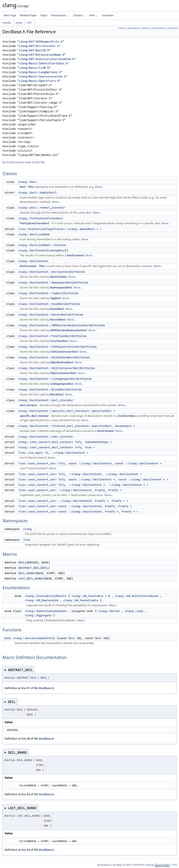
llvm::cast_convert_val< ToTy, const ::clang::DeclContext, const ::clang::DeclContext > (90, 463)
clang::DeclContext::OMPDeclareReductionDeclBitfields (62, 325)
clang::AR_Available (88, 596)
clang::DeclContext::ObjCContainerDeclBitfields (57, 368)
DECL (22, 562)
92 (28, 794)
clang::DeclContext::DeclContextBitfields (52, 272)
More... (99, 187)
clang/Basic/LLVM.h (34, 68)
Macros (146, 28)
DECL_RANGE (27, 573)
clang (19, 23)
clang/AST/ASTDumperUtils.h (41, 42)
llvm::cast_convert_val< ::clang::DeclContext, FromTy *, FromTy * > (73, 501)
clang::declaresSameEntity (34, 638)
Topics (44, 15)
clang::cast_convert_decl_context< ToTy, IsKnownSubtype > (65, 442)
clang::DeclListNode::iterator (42, 245)
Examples (108, 15)
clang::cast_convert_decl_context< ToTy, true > (57, 447)
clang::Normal (109, 611)
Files (94, 15)
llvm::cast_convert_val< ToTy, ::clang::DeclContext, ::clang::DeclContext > (80, 474)
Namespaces (60, 15)
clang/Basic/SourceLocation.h (42, 77)
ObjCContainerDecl (63, 373)
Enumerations (159, 28)
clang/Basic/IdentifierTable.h (43, 64)
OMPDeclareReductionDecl (69, 330)
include (7, 23)
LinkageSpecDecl (62, 384)
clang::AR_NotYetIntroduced (137, 596)
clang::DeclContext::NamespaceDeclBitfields (53, 283)
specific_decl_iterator (34, 416)
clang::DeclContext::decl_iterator (46, 400)
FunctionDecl (59, 341)
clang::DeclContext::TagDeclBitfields (48, 293)
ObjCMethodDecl (62, 362)
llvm (27, 540)
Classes (79, 15)
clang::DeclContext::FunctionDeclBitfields (52, 336)
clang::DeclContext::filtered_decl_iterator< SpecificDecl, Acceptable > (77, 426)
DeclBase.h (46, 688)
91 (28, 688)
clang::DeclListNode (34, 234)
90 (28, 739)
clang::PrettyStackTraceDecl (41, 218)
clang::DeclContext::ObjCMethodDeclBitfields (54, 357)
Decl (23, 187)
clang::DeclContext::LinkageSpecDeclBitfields (55, 379)
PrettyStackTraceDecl (34, 223)
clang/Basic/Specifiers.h (39, 81)
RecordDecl (58, 319)
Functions (173, 28)
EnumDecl (57, 309)
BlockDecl (57, 394)
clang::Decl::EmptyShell (37, 193)
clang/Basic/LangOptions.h (40, 72)
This (31, 187)
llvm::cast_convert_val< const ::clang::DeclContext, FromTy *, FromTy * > (78, 512)
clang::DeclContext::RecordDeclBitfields (51, 315)
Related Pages (28, 15)
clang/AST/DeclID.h (34, 50)
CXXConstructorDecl (64, 352)
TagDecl (55, 298)
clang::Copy (134, 611)
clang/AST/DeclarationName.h (42, 55)
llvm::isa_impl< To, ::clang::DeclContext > (53, 453)
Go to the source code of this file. (24, 162)
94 (28, 850)
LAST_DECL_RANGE (31, 579)
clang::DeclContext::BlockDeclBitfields (50, 390)
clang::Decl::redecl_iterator (42, 208)
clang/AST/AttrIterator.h (39, 46)
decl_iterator (28, 405)
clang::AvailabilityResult (46, 596)
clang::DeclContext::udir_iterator (46, 437)
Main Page (10, 15)
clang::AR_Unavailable (81, 600)
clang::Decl (27, 182)
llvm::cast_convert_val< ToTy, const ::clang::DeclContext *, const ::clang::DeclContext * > (93, 479)
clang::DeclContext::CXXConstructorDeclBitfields (57, 347)
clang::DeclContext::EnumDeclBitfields (49, 304)
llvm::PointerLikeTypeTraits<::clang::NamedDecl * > (60, 229)
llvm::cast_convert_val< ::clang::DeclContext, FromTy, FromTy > (70, 490)
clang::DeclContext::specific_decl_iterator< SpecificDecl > (67, 411)
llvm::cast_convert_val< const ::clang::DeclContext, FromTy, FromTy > (75, 506)
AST (29, 23)
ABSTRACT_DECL (29, 568)
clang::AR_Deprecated (42, 600)
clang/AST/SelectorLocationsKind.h (47, 59)
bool (8, 638)
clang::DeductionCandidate (46, 611)
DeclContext (76, 255)
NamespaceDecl (61, 287)
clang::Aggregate (38, 615)
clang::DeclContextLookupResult (43, 250)
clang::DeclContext (33, 261)
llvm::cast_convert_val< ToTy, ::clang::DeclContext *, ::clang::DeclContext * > (83, 485)
